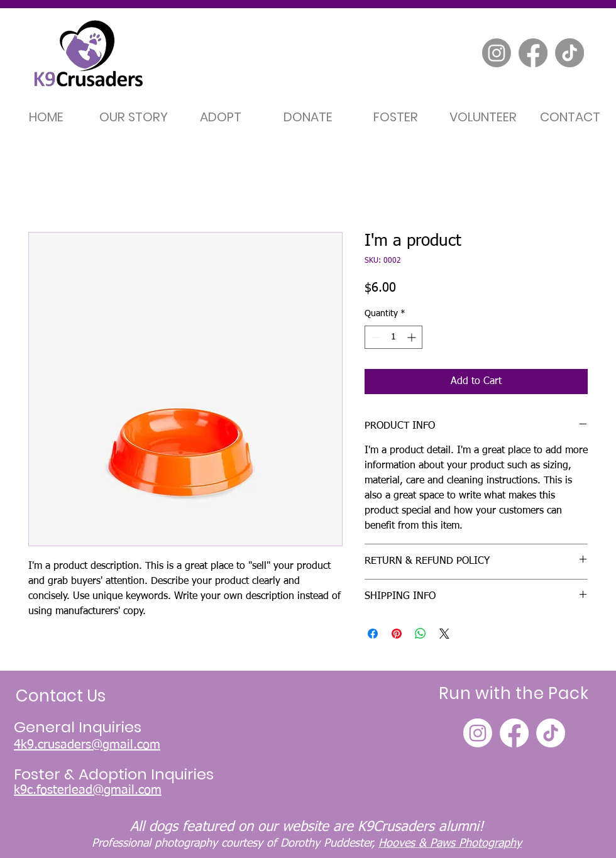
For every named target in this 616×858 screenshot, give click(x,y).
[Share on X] (444, 634)
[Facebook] (533, 53)
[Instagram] (497, 53)
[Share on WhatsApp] (421, 634)
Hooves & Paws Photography (450, 844)
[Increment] (413, 337)
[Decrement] (374, 337)
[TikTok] (569, 53)
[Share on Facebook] (373, 634)
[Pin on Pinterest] (397, 634)
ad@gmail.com (120, 790)
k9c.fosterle (46, 790)
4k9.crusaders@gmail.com (87, 745)
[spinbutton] (393, 337)
